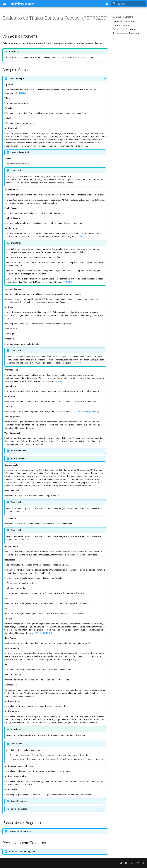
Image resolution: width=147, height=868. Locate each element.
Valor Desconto (18, 459)
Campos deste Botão (20, 152)
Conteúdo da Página (123, 17)
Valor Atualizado (18, 451)
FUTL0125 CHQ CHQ (44, 633)
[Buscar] (129, 4)
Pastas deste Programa (124, 29)
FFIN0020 (21, 93)
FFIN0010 (80, 236)
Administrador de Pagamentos (85, 412)
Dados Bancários (19, 801)
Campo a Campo (121, 25)
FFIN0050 (77, 363)
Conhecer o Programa (123, 21)
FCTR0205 (57, 381)
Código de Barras (19, 809)
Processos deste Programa (126, 33)
